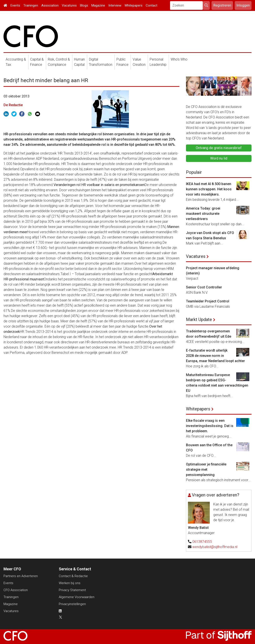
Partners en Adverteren (21, 576)
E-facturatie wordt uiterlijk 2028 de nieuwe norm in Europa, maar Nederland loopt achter (215, 356)
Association (50, 5)
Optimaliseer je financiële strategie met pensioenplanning (206, 470)
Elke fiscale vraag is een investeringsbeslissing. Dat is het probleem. (210, 426)
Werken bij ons (70, 583)
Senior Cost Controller (204, 287)
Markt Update (199, 319)
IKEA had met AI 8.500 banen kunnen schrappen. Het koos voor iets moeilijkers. (209, 189)
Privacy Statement (72, 590)
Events (15, 5)
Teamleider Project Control (208, 301)
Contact (152, 5)
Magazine (98, 5)
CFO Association (16, 590)
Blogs (84, 5)
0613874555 (202, 542)
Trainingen (31, 5)
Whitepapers (134, 5)
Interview (115, 5)
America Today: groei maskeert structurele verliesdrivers (203, 214)
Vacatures (69, 5)
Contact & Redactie (73, 576)
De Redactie (13, 105)
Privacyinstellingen (72, 604)
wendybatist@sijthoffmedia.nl (215, 547)
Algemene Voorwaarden (77, 597)
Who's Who (179, 59)
